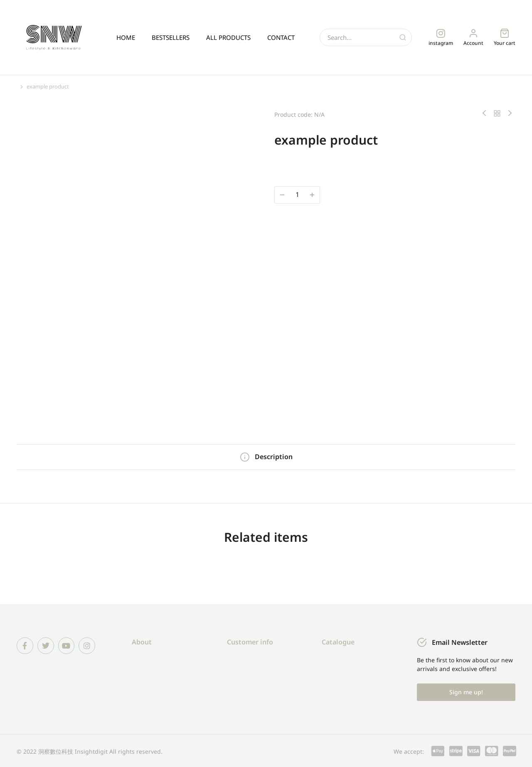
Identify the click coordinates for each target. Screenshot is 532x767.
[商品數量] (297, 195)
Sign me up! (466, 691)
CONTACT (281, 37)
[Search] (403, 37)
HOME (126, 37)
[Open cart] (505, 37)
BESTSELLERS (171, 37)
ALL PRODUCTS (228, 37)
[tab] (266, 457)
